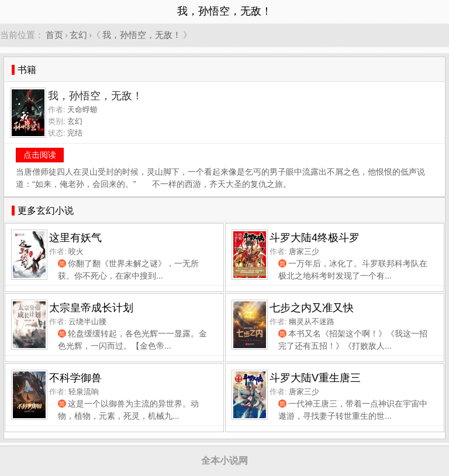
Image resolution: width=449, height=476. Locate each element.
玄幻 (78, 35)
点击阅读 (40, 155)
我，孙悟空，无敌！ (142, 35)
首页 (54, 35)
